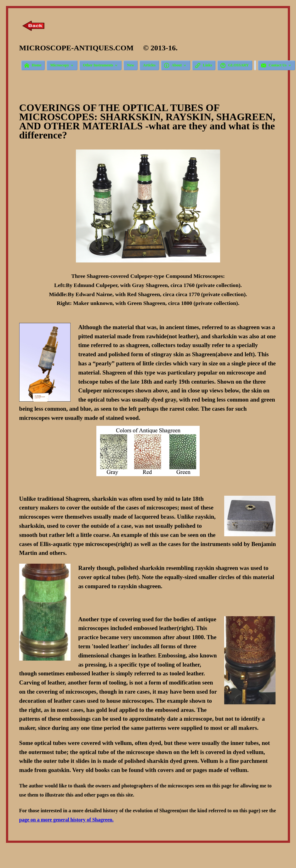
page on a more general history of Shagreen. (66, 820)
